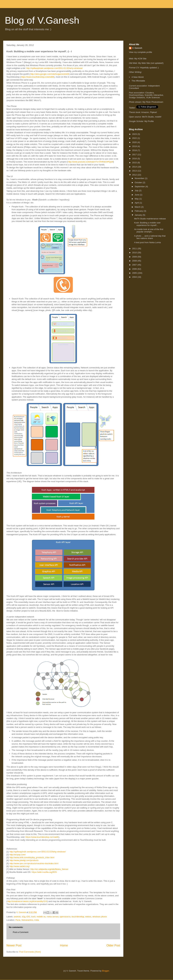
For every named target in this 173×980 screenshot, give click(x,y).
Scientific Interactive (154, 95)
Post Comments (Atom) (30, 952)
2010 (135, 253)
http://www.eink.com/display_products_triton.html (32, 857)
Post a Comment (21, 932)
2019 (135, 146)
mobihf (158, 117)
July (137, 191)
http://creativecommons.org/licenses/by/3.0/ (27, 901)
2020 (135, 142)
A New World (138, 77)
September (140, 187)
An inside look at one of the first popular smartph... (149, 231)
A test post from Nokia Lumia (147, 242)
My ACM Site (140, 59)
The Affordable (138, 81)
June (137, 195)
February (139, 211)
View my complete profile (140, 52)
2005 (135, 273)
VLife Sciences (153, 97)
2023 (135, 134)
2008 (135, 261)
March (138, 207)
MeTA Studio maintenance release (150, 219)
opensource (65, 917)
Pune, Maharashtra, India (27, 920)
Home (64, 945)
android (17, 917)
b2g (24, 917)
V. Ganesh (137, 48)
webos (88, 917)
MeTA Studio (148, 117)
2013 (135, 171)
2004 (135, 277)
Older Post (113, 945)
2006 (135, 269)
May (137, 199)
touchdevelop (78, 917)
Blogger (106, 971)
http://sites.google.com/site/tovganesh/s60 (49, 74)
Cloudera (150, 93)
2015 (135, 163)
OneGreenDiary (136, 95)
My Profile (149, 121)
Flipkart (154, 112)
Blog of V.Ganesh (42, 20)
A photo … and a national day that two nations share (150, 237)
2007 (135, 265)
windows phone (99, 917)
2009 (135, 257)
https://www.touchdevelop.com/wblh (37, 77)
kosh (33, 917)
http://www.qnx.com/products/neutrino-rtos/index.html (34, 863)
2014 (135, 167)
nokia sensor (53, 917)
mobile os (41, 917)
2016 (135, 159)
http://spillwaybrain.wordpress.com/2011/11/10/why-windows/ (54, 68)
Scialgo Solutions (137, 97)
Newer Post (14, 945)
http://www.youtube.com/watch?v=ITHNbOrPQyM (90, 162)
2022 (135, 138)
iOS (28, 917)
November (140, 178)
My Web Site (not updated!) (151, 63)
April (137, 203)
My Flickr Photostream (153, 102)
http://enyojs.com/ (17, 855)
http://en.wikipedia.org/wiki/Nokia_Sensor (49, 869)
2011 (135, 249)
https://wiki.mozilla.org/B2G (44, 872)
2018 (135, 150)
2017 (135, 155)
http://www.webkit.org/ (19, 866)
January (139, 215)
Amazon (145, 112)
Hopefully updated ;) (149, 68)
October (139, 182)
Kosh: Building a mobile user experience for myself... (147, 224)
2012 (135, 175)
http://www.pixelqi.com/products (24, 860)
